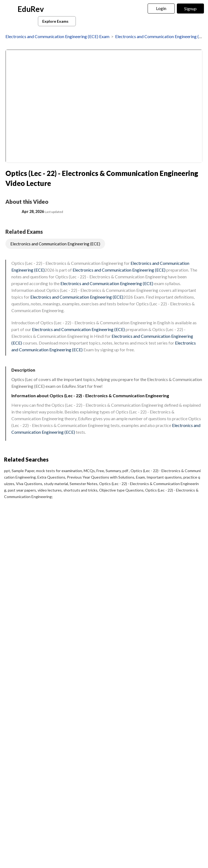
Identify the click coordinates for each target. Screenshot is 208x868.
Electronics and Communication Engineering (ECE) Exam (57, 36)
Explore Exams (58, 21)
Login (161, 8)
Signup (191, 9)
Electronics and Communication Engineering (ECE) (55, 244)
